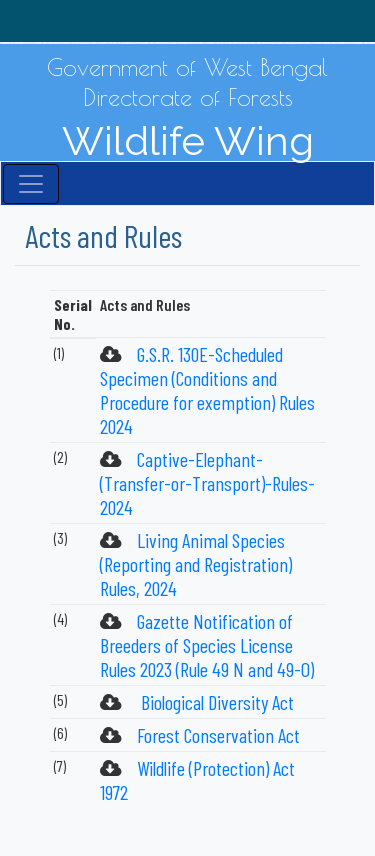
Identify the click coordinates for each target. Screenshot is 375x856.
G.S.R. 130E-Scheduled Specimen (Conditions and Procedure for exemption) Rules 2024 (207, 390)
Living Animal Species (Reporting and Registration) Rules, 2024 (196, 564)
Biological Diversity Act (215, 702)
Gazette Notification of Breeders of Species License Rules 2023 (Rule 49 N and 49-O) (207, 645)
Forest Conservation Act (218, 735)
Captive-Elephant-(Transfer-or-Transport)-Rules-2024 (207, 483)
